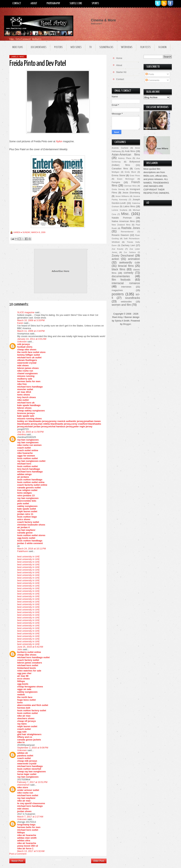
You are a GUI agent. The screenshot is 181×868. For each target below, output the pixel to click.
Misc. (22, 57)
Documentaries (39, 47)
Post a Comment (18, 854)
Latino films (129, 206)
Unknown (22, 342)
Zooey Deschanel (123, 256)
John (20, 649)
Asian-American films (126, 155)
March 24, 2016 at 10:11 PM (32, 549)
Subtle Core (76, 3)
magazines (117, 290)
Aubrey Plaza (125, 158)
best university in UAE (29, 557)
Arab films (130, 151)
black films (119, 269)
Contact (17, 3)
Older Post (99, 861)
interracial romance (126, 283)
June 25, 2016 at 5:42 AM (30, 647)
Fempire (116, 182)
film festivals (121, 280)
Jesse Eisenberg (131, 193)
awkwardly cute (130, 262)
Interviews (127, 47)
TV (90, 47)
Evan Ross (135, 175)
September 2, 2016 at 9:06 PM (33, 748)
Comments (152, 80)
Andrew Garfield (120, 148)
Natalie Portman (122, 218)
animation (134, 259)
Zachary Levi (128, 245)
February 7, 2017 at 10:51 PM (32, 782)
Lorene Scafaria (120, 210)
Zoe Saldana (130, 252)
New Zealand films (121, 225)
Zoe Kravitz (118, 249)
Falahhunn (23, 551)
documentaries (121, 276)
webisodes (126, 302)
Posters (58, 47)
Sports (95, 3)
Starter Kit (121, 72)
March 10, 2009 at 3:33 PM (31, 320)
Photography (53, 3)
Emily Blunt (130, 172)
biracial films (126, 266)
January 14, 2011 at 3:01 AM (32, 339)
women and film (121, 305)
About (34, 3)
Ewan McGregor (126, 179)
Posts (150, 74)
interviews (126, 287)
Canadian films (120, 169)
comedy (128, 273)
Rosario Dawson (120, 235)
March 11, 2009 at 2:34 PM (31, 331)
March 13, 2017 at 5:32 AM (31, 851)
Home (58, 860)
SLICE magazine (26, 312)
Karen (20, 323)
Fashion (162, 47)
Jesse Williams (122, 196)
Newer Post (17, 861)
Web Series (76, 47)
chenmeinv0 (23, 785)
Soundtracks (106, 47)
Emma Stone (118, 175)
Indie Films (18, 47)
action (115, 259)
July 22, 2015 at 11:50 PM (30, 432)
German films (130, 186)
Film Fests (145, 47)
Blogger (127, 324)
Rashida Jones (131, 228)
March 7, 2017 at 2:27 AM (30, 817)
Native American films (123, 221)
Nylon (59, 141)
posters (118, 294)
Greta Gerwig (118, 189)
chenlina (22, 434)
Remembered (127, 232)
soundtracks (132, 298)
